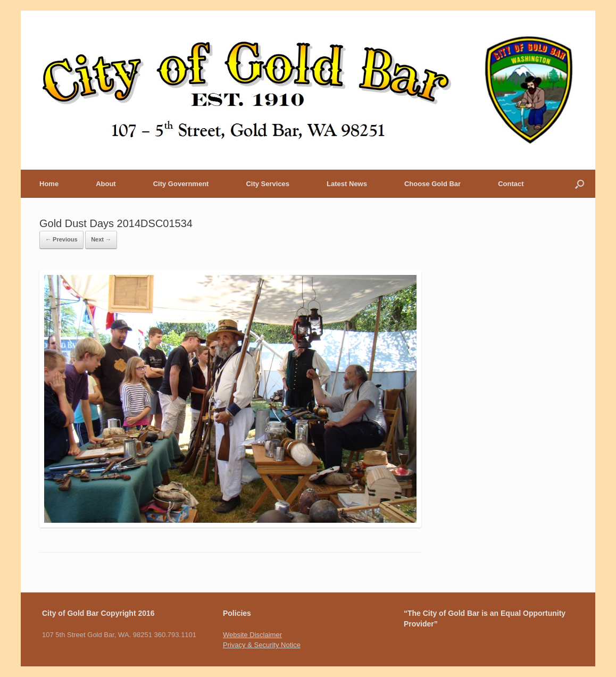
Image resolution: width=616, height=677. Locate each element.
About (106, 184)
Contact (511, 184)
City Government (181, 184)
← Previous (61, 239)
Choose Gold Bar (432, 184)
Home (49, 184)
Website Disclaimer (252, 635)
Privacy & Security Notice (262, 645)
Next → (101, 239)
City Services (268, 184)
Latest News (347, 184)
